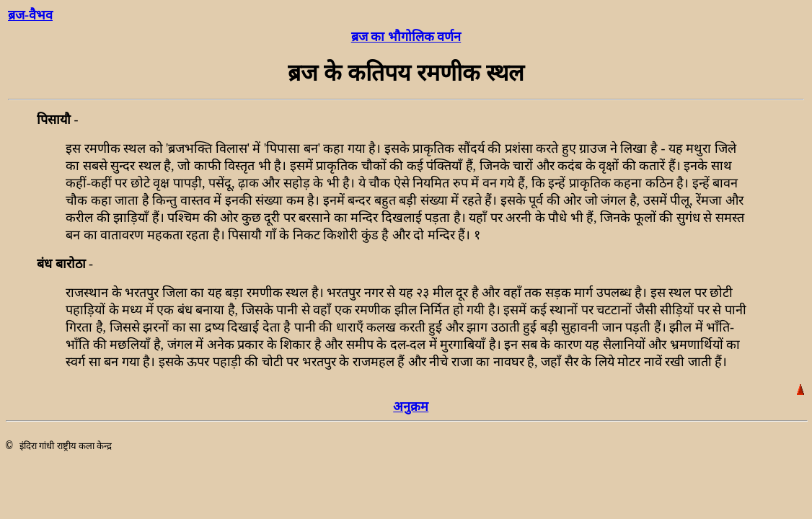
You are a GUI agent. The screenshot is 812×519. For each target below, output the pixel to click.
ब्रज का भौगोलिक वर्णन (406, 37)
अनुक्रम (411, 407)
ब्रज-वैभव (30, 15)
